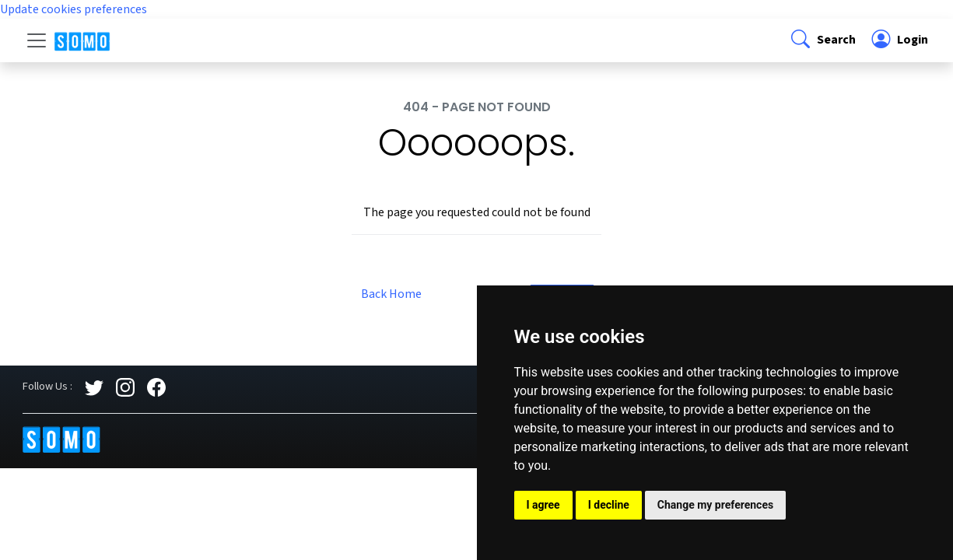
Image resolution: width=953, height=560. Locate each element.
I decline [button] (609, 505)
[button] (822, 40)
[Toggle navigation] (37, 40)
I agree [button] (543, 505)
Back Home (391, 294)
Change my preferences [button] (715, 505)
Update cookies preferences (74, 9)
